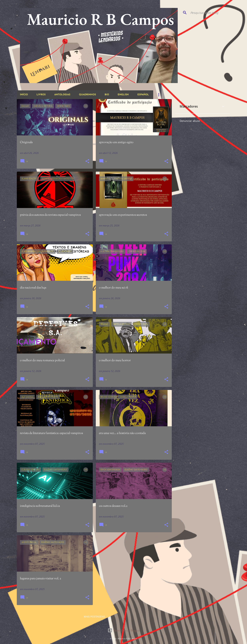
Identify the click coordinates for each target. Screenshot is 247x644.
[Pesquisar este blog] (209, 13)
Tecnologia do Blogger (124, 630)
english (123, 95)
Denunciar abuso (190, 121)
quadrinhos (87, 95)
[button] (87, 161)
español (143, 95)
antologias (62, 95)
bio (107, 95)
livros (41, 95)
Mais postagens (94, 617)
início (24, 95)
